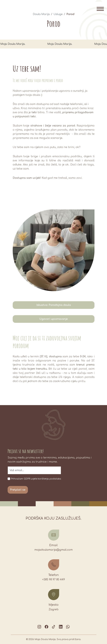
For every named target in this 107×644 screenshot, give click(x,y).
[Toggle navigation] (100, 9)
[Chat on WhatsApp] (68, 627)
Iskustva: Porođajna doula (54, 305)
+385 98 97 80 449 (54, 580)
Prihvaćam (17, 479)
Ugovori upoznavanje (54, 319)
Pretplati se (18, 490)
